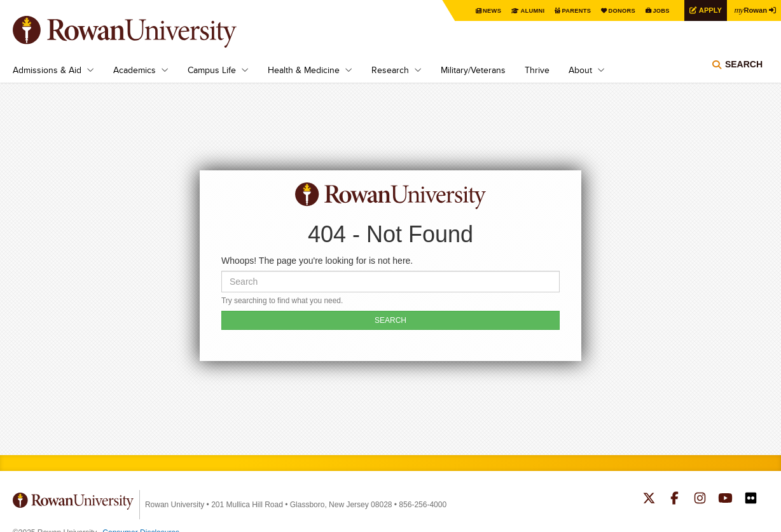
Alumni (520, 10)
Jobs (655, 10)
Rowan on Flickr (751, 500)
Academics (135, 70)
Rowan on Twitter (649, 500)
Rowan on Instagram (700, 500)
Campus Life (212, 70)
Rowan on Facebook (674, 500)
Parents (566, 10)
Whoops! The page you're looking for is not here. (317, 261)
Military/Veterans (473, 70)
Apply (706, 10)
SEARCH (390, 320)
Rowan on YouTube (725, 500)
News (479, 10)
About (580, 70)
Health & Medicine (304, 70)
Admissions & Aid (47, 70)
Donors (614, 10)
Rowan (749, 10)
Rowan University (143, 32)
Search (744, 67)
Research (390, 70)
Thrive (537, 70)
